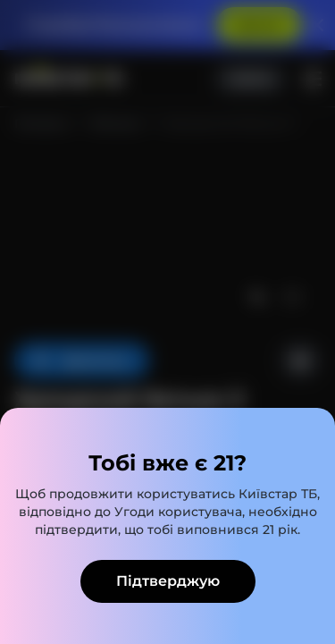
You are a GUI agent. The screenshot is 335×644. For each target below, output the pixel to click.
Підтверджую (168, 581)
